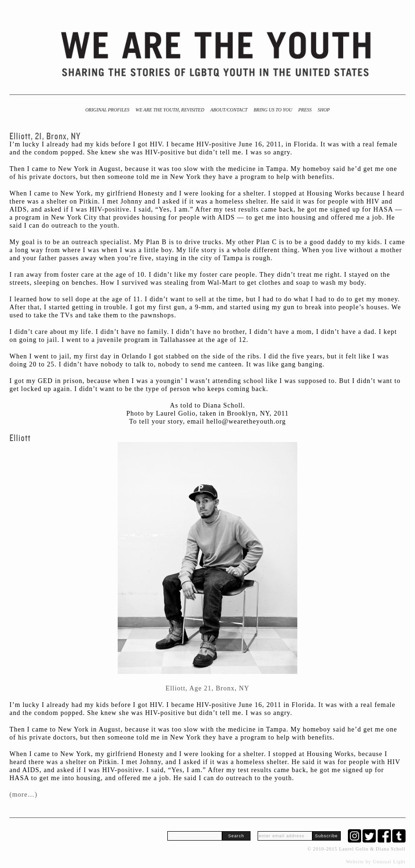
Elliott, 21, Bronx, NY (45, 136)
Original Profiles (107, 110)
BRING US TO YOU (273, 110)
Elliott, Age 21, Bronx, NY (207, 688)
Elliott (20, 438)
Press (305, 110)
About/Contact (229, 110)
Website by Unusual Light (376, 862)
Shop (324, 110)
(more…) (23, 795)
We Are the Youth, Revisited (170, 110)
